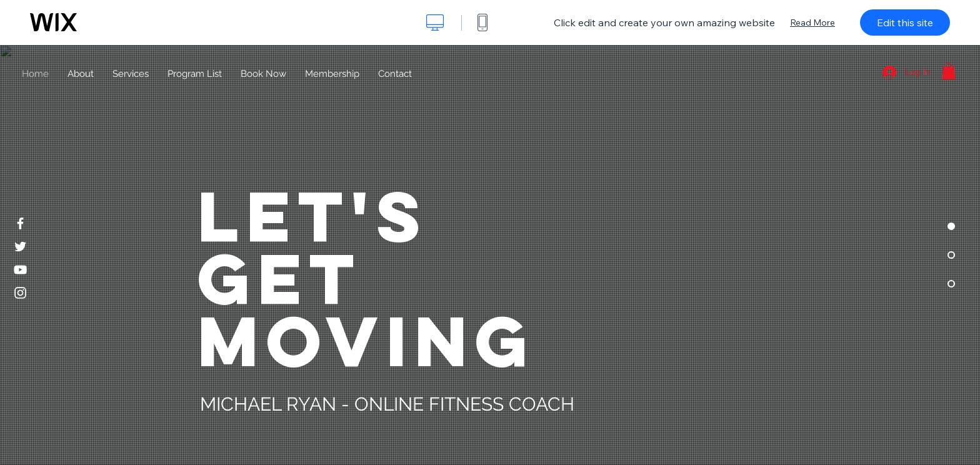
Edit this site (905, 22)
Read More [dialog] (812, 22)
